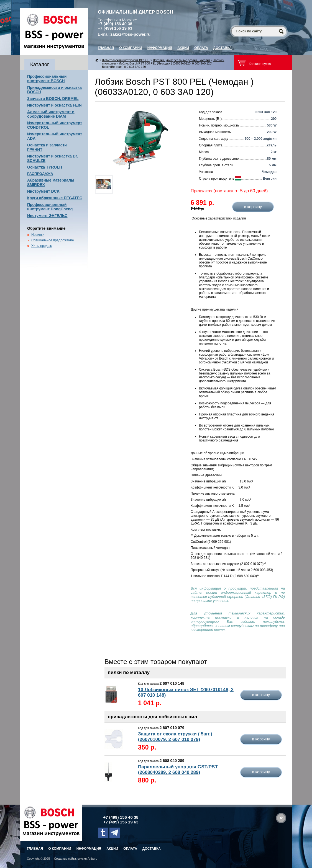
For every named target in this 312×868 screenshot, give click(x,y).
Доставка (223, 48)
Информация (160, 48)
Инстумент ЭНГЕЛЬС (47, 216)
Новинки (38, 235)
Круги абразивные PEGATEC (55, 198)
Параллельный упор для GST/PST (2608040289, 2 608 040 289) (178, 770)
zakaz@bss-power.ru (131, 34)
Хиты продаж (41, 246)
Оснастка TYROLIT (45, 167)
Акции (183, 48)
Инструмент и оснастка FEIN (54, 105)
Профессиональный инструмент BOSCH (47, 79)
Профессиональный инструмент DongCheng (50, 207)
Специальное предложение (53, 240)
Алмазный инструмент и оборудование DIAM (51, 114)
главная (106, 48)
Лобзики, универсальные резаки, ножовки (181, 60)
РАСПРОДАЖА (40, 174)
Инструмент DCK (43, 191)
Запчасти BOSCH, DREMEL (53, 99)
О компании (131, 48)
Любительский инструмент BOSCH (126, 60)
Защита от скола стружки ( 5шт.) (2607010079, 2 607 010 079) (175, 737)
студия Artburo (87, 859)
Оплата (201, 48)
